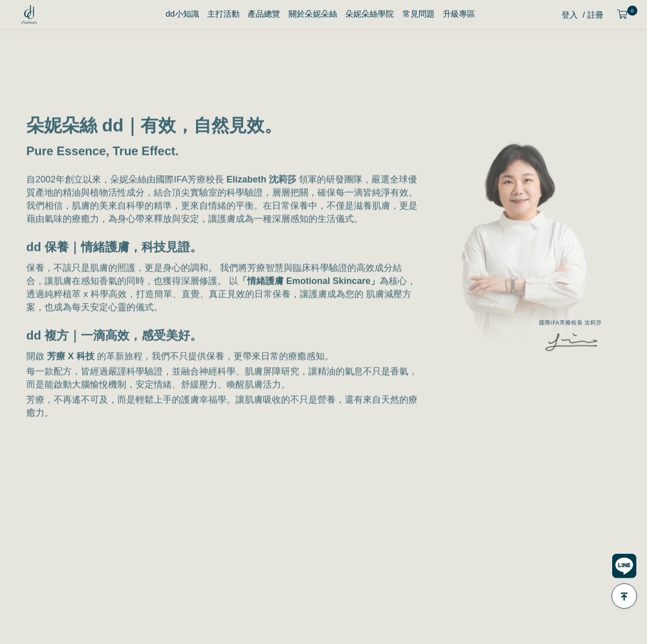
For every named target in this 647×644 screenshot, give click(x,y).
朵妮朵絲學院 (369, 14)
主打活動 (223, 14)
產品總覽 (264, 14)
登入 (570, 15)
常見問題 (419, 14)
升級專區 (459, 14)
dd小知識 (182, 14)
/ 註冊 (593, 15)
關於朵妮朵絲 (313, 14)
